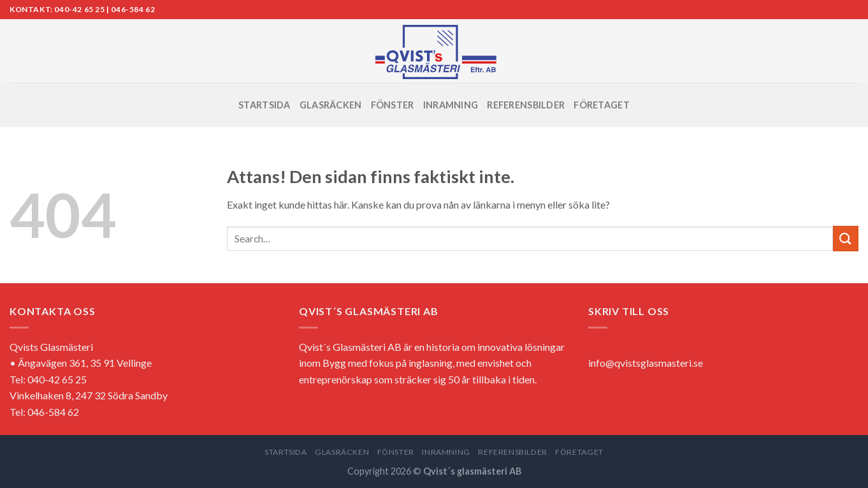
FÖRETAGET (602, 105)
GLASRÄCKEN (331, 105)
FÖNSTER (393, 105)
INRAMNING (451, 105)
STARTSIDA (264, 105)
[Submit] (846, 238)
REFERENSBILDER (526, 105)
